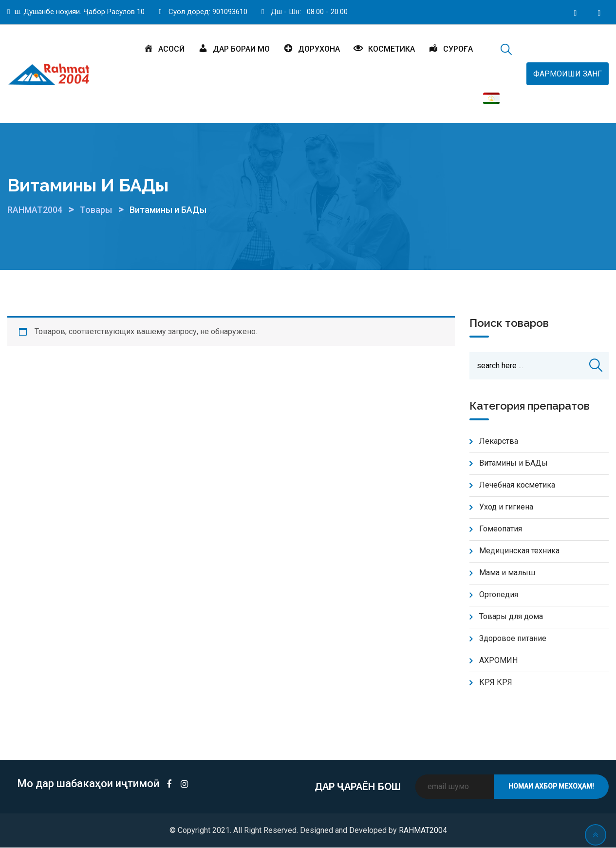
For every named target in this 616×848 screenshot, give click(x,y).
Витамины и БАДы (513, 463)
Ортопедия (499, 595)
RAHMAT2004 (423, 831)
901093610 (230, 12)
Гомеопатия (501, 529)
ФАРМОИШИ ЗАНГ (568, 74)
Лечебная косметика (517, 485)
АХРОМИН (498, 661)
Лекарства (499, 442)
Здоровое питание (513, 639)
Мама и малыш (507, 573)
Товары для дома (511, 617)
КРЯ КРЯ (496, 683)
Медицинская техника (519, 551)
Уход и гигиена (506, 507)
